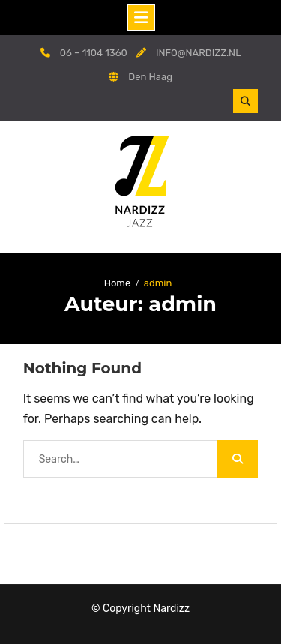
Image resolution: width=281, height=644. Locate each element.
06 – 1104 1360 (94, 53)
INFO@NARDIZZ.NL (199, 53)
